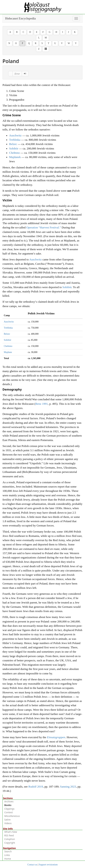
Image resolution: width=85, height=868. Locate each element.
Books (8, 805)
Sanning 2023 (68, 787)
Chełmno (14, 153)
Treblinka (15, 140)
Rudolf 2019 (36, 787)
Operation (44, 227)
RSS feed (9, 835)
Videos (8, 823)
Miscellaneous (12, 816)
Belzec (13, 144)
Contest (9, 812)
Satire (7, 820)
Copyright (10, 843)
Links (7, 855)
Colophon (10, 839)
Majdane (8, 352)
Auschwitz (15, 135)
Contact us (32, 865)
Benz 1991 (42, 404)
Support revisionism (48, 865)
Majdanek (15, 157)
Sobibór (14, 148)
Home (8, 859)
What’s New (11, 832)
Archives (9, 801)
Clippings (9, 809)
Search (8, 851)
